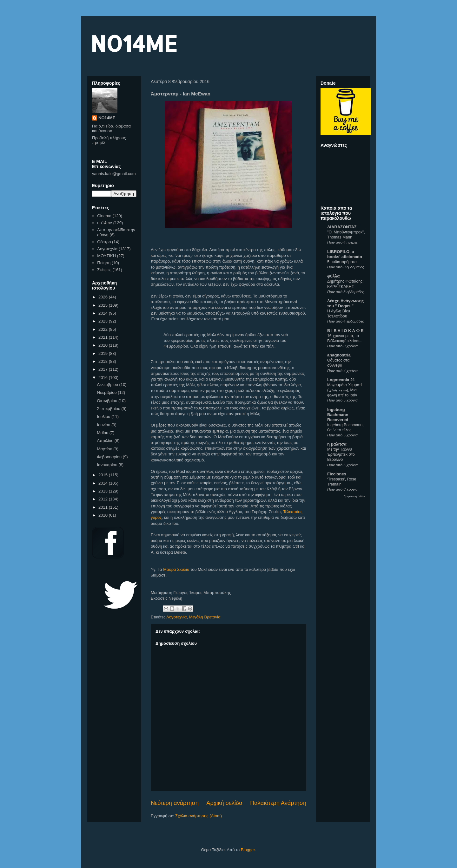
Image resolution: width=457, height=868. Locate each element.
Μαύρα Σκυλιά (176, 569)
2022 (104, 329)
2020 (104, 345)
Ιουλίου (104, 417)
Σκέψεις (104, 270)
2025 (104, 305)
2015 (104, 475)
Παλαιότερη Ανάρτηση (278, 803)
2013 (104, 491)
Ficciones (337, 474)
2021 (104, 337)
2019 (104, 353)
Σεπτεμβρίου (109, 409)
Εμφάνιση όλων (354, 496)
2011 (104, 507)
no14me (105, 223)
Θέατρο (104, 242)
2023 (104, 321)
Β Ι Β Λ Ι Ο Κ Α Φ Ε (345, 331)
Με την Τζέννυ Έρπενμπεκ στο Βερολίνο (341, 454)
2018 (104, 361)
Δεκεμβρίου (108, 385)
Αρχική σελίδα (224, 803)
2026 (104, 297)
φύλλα (333, 276)
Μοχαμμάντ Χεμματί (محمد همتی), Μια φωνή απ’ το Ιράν (344, 390)
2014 (104, 483)
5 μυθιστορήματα (342, 262)
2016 (104, 378)
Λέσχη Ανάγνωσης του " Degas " (345, 303)
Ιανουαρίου (108, 465)
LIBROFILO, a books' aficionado (345, 254)
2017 (104, 369)
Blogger (248, 850)
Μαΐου (103, 433)
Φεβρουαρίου (110, 457)
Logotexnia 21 (341, 380)
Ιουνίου (104, 425)
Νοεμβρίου (108, 392)
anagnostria (339, 355)
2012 (104, 499)
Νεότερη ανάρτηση (175, 803)
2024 (104, 313)
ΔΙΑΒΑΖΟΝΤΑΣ (342, 227)
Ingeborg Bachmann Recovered (338, 415)
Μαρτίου (105, 449)
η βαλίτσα (337, 444)
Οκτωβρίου (108, 401)
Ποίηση (104, 263)
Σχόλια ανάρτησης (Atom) (199, 816)
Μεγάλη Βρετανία (205, 617)
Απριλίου (106, 441)
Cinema (104, 216)
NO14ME (134, 43)
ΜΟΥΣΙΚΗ (106, 256)
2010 (104, 515)
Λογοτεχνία (176, 617)
